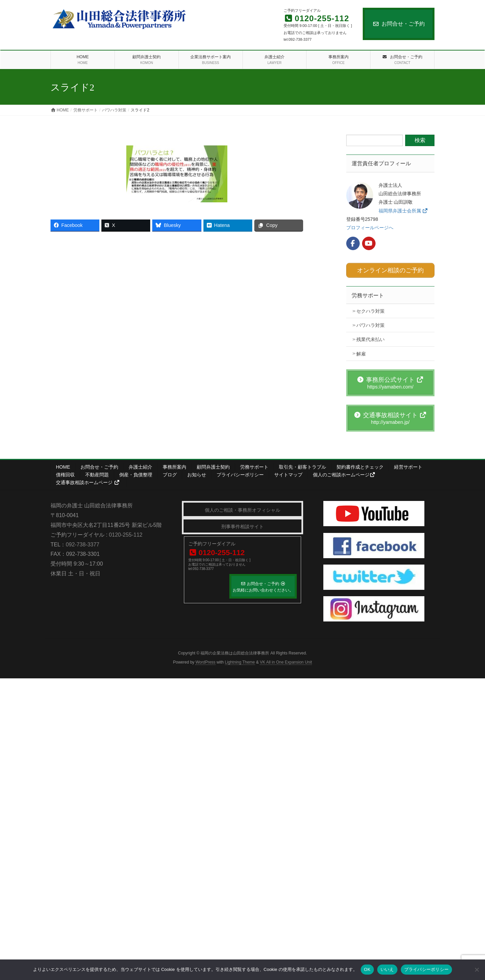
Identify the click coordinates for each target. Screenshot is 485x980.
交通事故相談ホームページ (88, 481)
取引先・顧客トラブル (302, 466)
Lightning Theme (240, 661)
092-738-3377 (83, 543)
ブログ (170, 473)
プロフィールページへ (370, 228)
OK (367, 969)
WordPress (205, 661)
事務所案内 (174, 466)
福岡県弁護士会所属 (403, 211)
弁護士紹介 (140, 466)
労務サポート (368, 294)
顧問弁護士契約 (213, 466)
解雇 (361, 352)
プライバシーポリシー (240, 473)
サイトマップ (288, 473)
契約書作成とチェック (360, 466)
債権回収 (65, 473)
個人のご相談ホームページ (344, 473)
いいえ (387, 969)
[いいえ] (477, 970)
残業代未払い (370, 338)
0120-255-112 (126, 533)
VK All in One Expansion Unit (286, 661)
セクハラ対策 (370, 310)
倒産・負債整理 (136, 473)
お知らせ (197, 473)
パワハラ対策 (370, 324)
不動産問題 (97, 473)
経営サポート (408, 466)
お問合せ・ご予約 (399, 24)
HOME (63, 466)
